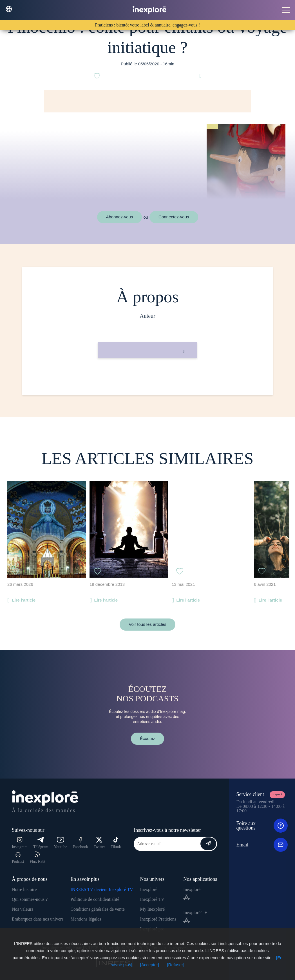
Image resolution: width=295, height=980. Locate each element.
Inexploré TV (152, 899)
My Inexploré (153, 909)
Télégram (41, 843)
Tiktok (116, 843)
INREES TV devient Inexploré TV (102, 889)
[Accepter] (150, 965)
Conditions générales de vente (97, 909)
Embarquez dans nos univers (38, 919)
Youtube (61, 843)
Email (262, 845)
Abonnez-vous (120, 217)
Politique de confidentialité (95, 899)
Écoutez (147, 738)
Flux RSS (37, 858)
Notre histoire (24, 889)
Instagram (20, 843)
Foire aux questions (262, 826)
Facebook (80, 843)
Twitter (99, 843)
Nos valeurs (23, 909)
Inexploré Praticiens (158, 919)
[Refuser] (176, 965)
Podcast (18, 858)
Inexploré (149, 889)
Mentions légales (86, 919)
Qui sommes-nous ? (30, 899)
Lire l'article (24, 600)
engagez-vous (186, 25)
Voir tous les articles (147, 624)
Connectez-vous (174, 217)
